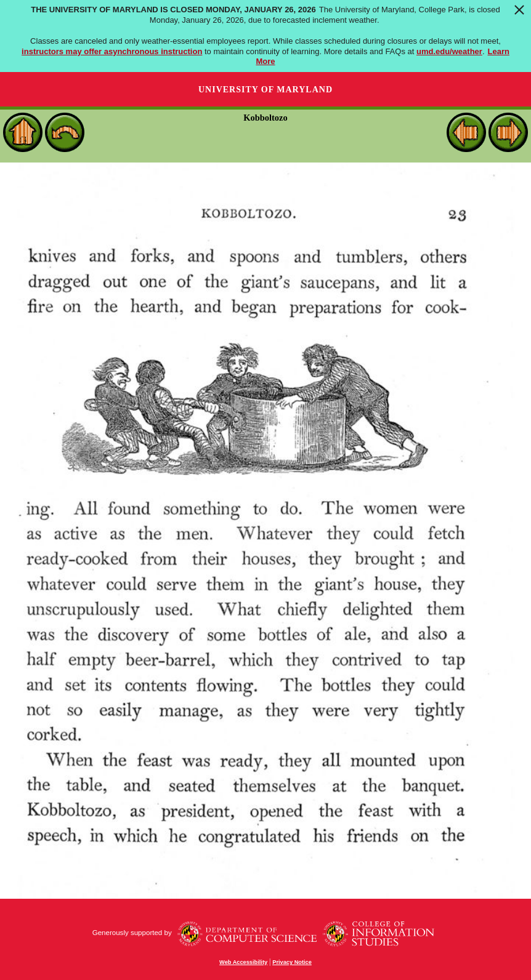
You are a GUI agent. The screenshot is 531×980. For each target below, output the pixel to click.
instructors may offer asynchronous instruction (112, 51)
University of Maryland (265, 90)
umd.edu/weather (449, 51)
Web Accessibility (243, 962)
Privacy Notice (292, 962)
